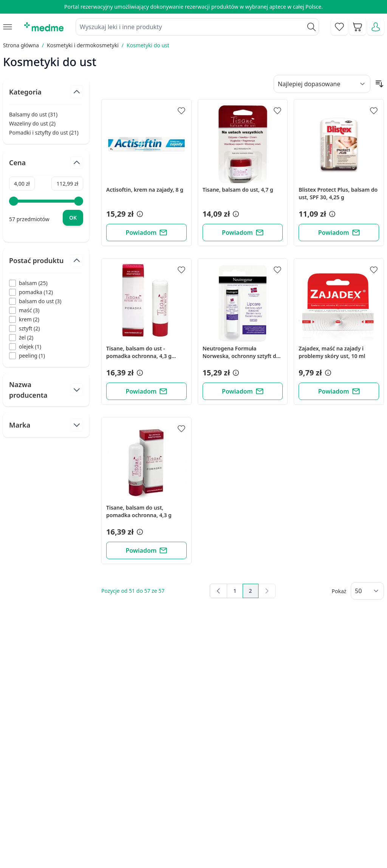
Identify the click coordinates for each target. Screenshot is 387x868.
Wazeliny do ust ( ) (32, 124)
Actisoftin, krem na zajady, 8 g (145, 190)
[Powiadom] (146, 232)
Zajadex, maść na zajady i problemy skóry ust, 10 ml (332, 352)
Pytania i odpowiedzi (238, 836)
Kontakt (138, 801)
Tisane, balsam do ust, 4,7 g (238, 190)
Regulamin (142, 819)
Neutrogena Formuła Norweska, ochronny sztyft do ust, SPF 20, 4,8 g (241, 352)
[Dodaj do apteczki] (181, 111)
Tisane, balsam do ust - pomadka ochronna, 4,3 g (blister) (139, 352)
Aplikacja (222, 853)
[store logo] (44, 27)
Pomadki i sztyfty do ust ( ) (44, 133)
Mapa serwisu (229, 819)
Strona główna (21, 45)
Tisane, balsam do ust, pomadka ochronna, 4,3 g (139, 511)
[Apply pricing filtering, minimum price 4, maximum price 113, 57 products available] (73, 218)
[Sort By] (322, 84)
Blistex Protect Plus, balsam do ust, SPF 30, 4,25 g (338, 193)
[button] (139, 214)
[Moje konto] (376, 27)
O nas (135, 836)
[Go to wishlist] (339, 27)
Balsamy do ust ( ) (33, 115)
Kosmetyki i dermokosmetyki (83, 45)
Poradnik (222, 801)
